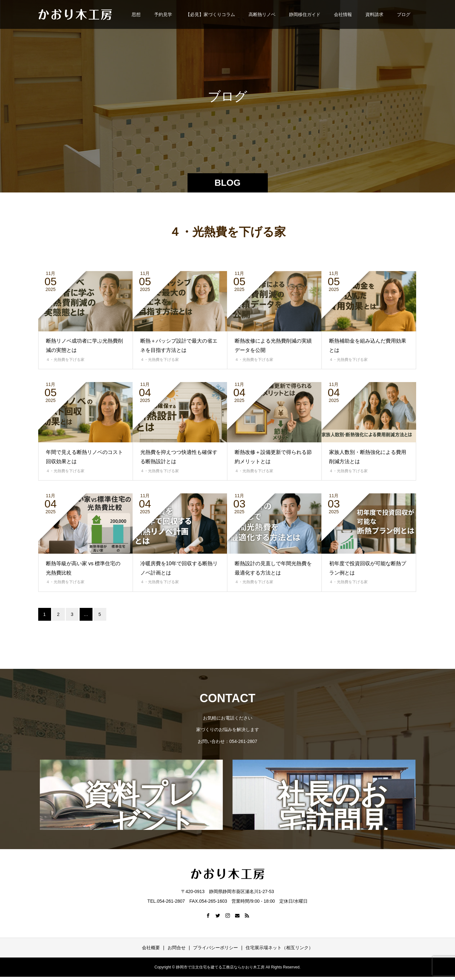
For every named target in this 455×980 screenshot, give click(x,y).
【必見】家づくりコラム (210, 14)
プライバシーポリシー (215, 948)
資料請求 (374, 14)
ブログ (404, 14)
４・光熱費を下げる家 (65, 360)
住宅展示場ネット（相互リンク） (279, 948)
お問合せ (177, 948)
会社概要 (151, 948)
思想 (136, 14)
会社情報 (343, 14)
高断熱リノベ (262, 14)
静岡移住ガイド (305, 14)
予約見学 (163, 14)
